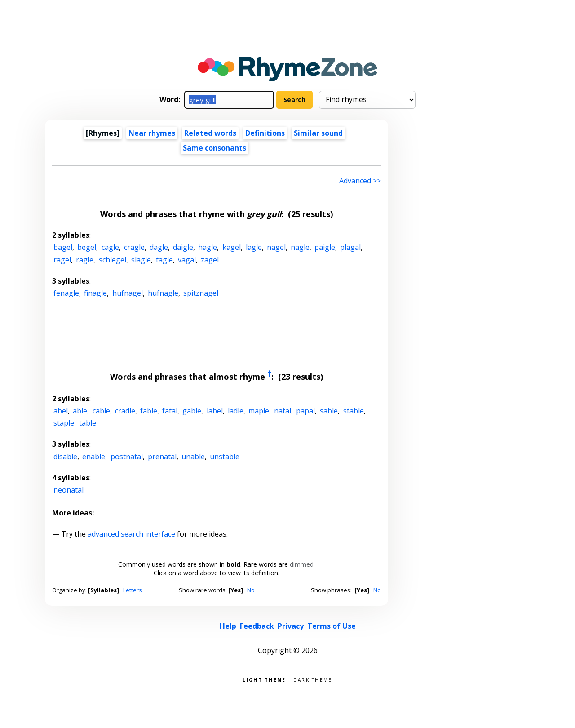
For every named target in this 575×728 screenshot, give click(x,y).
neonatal (69, 490)
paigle (325, 247)
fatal (170, 411)
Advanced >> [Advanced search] (360, 181)
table (88, 423)
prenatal (162, 457)
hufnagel (128, 293)
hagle (208, 247)
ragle (85, 260)
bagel (63, 247)
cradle (125, 411)
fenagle (66, 293)
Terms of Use (332, 626)
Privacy (291, 626)
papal (305, 411)
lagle (254, 247)
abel (61, 411)
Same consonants (215, 148)
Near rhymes (152, 133)
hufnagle (163, 293)
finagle (95, 293)
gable (192, 411)
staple (64, 423)
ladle (236, 411)
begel (87, 247)
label (215, 411)
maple (259, 411)
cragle (134, 247)
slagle (141, 260)
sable (329, 411)
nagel (276, 247)
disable (65, 457)
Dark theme (313, 679)
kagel (232, 247)
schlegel (113, 260)
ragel (62, 260)
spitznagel (201, 293)
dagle (159, 247)
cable (101, 411)
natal (283, 411)
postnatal (127, 457)
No (251, 590)
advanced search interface (131, 534)
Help (228, 626)
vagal (187, 260)
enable (94, 457)
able (80, 411)
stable (354, 411)
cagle (110, 247)
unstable (225, 457)
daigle (183, 247)
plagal (350, 247)
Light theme (264, 679)
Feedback (257, 626)
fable (149, 411)
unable (193, 457)
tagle (164, 260)
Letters (133, 590)
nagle (300, 247)
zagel (210, 260)
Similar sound (318, 133)
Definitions (265, 133)
